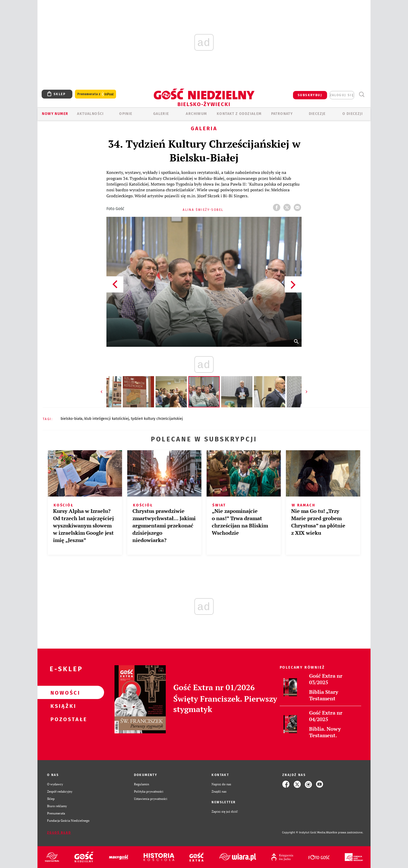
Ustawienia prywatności (151, 799)
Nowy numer (55, 114)
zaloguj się (342, 95)
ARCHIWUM (196, 114)
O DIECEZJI (353, 114)
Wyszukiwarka (362, 94)
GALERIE (161, 114)
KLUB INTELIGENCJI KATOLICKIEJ (107, 419)
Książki (62, 706)
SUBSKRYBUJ (310, 95)
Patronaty (282, 114)
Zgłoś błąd (59, 833)
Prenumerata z (95, 94)
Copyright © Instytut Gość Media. (304, 833)
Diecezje (317, 114)
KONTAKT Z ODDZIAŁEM (239, 114)
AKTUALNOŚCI (90, 114)
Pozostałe (62, 719)
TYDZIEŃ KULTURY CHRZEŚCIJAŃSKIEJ (157, 419)
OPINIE (126, 114)
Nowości (62, 693)
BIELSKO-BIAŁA (72, 419)
